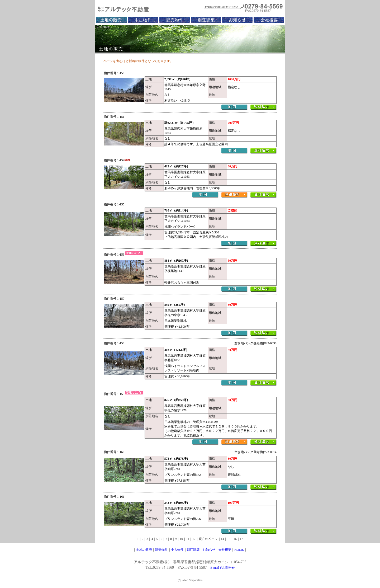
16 (235, 539)
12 (194, 539)
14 (222, 539)
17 (241, 539)
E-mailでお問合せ (223, 568)
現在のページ (208, 539)
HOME (239, 550)
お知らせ (209, 550)
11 (188, 539)
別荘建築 (193, 550)
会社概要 (225, 550)
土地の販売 (144, 550)
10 (181, 539)
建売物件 (161, 550)
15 (229, 539)
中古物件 (177, 550)
